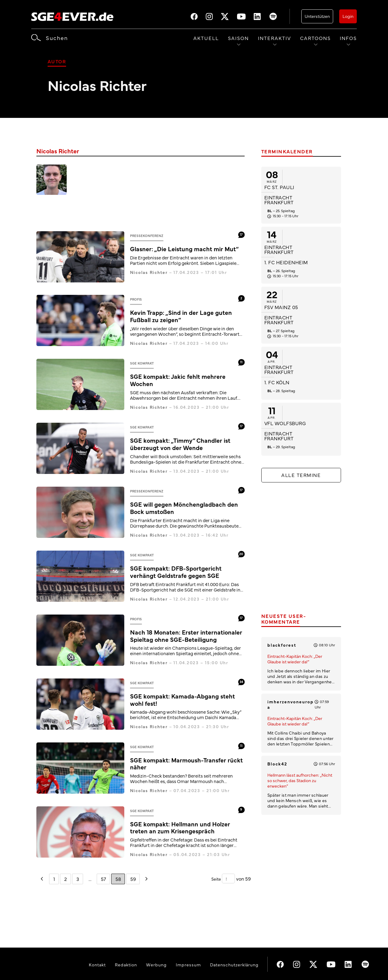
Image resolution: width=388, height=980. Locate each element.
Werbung (156, 965)
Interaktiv (274, 38)
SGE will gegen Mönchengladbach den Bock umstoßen (184, 508)
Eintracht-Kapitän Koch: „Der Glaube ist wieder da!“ (295, 659)
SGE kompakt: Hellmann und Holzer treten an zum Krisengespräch (180, 827)
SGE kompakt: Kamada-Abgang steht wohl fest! (182, 700)
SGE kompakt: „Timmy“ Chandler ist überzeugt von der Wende (180, 444)
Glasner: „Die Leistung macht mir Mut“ (184, 249)
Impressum (188, 965)
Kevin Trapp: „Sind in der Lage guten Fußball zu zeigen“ (181, 316)
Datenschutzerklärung (234, 965)
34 (241, 681)
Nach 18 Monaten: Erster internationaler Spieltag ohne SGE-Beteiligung (186, 636)
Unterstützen (317, 16)
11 (241, 362)
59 (133, 878)
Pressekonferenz (147, 236)
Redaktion (126, 965)
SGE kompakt (142, 363)
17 (241, 234)
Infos (348, 38)
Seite (217, 879)
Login (348, 16)
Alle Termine (301, 475)
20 (241, 554)
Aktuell (206, 38)
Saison (238, 38)
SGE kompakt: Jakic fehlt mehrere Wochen (178, 380)
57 (104, 878)
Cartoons (315, 38)
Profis (136, 299)
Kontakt (97, 965)
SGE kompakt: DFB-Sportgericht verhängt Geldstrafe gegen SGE (176, 572)
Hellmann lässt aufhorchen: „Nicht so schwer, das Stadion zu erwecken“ (300, 780)
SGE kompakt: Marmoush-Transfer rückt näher (186, 763)
